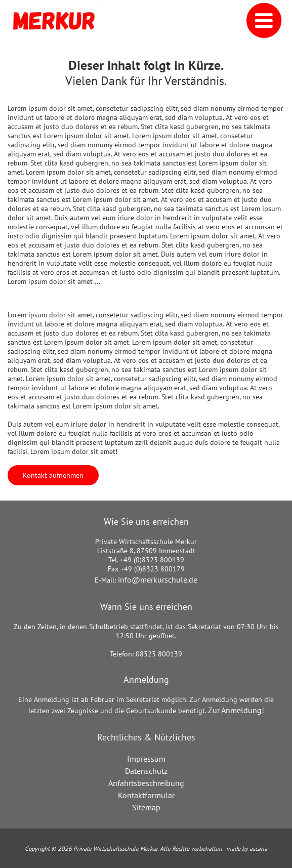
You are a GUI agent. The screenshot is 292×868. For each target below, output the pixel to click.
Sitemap (146, 807)
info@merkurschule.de (158, 580)
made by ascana (247, 849)
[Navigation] (250, 21)
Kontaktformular (146, 795)
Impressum (146, 759)
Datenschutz (146, 771)
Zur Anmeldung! (236, 710)
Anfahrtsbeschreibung (146, 783)
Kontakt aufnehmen (53, 475)
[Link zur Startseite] (53, 21)
